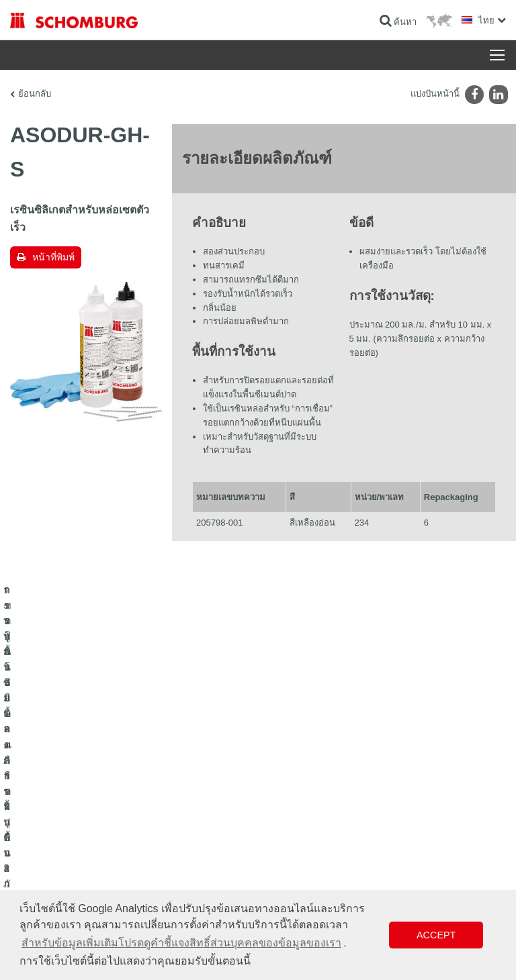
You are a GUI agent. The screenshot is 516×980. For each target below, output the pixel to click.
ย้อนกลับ (35, 94)
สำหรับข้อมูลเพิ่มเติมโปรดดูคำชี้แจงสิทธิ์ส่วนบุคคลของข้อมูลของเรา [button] (181, 943)
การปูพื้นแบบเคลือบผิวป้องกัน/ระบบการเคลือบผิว (94, 820)
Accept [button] (436, 935)
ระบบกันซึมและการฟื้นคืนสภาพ (65, 779)
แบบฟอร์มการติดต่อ (303, 820)
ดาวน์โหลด (288, 799)
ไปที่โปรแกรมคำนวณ (306, 779)
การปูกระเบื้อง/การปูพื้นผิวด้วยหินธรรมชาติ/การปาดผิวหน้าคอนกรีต (127, 799)
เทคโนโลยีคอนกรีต (43, 840)
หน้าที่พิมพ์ (53, 257)
